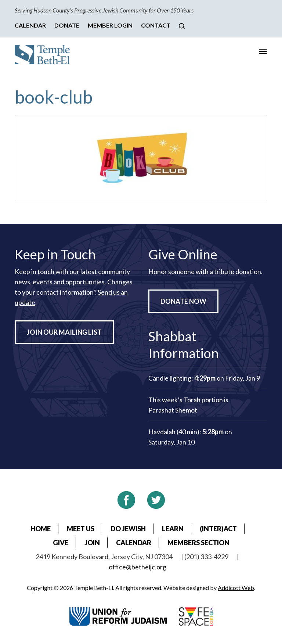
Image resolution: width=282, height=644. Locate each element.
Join (92, 543)
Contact (156, 25)
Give (61, 543)
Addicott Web (236, 588)
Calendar (30, 25)
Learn (173, 529)
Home (41, 529)
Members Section (198, 543)
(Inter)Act (218, 529)
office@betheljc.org (138, 567)
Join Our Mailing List (64, 332)
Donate (67, 25)
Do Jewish (128, 529)
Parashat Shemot (173, 410)
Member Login (110, 25)
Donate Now (183, 301)
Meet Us (81, 529)
